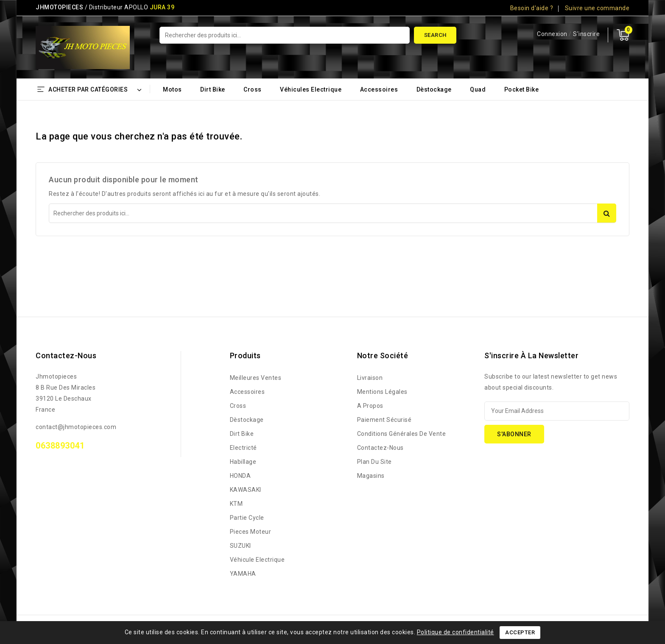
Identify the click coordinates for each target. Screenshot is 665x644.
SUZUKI (240, 546)
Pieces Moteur (251, 532)
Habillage (243, 462)
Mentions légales (382, 392)
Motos (172, 89)
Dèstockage (434, 89)
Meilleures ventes (256, 378)
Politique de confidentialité (455, 632)
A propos (370, 406)
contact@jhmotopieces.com (76, 427)
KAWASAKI (246, 490)
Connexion (553, 34)
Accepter (520, 632)
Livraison (370, 378)
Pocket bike (522, 89)
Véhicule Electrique (257, 560)
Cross (253, 89)
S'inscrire (586, 34)
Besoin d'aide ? (532, 8)
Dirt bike (213, 89)
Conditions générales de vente (402, 434)
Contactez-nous (66, 355)
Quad (478, 89)
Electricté (243, 448)
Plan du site (374, 462)
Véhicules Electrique (311, 89)
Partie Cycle (247, 518)
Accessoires (379, 89)
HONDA (240, 476)
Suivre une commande (597, 8)
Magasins (371, 476)
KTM (236, 504)
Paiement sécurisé (384, 420)
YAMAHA (243, 574)
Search (435, 35)
